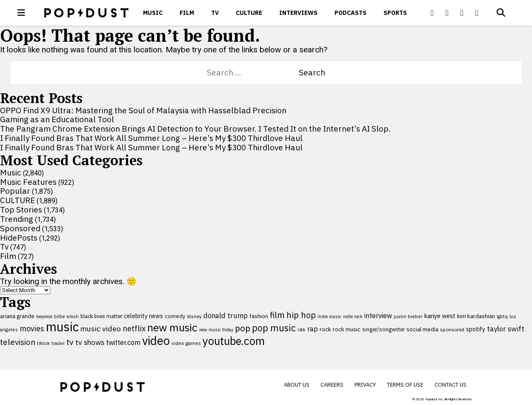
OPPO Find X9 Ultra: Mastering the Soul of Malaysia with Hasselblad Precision (143, 110)
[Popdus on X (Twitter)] (447, 13)
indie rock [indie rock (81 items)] (353, 316)
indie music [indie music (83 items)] (329, 316)
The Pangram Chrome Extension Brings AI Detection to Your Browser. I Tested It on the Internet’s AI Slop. (195, 129)
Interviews (298, 13)
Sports (395, 13)
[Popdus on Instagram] (477, 13)
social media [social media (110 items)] (422, 329)
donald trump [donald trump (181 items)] (226, 316)
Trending (17, 219)
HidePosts (19, 238)
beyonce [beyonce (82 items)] (44, 316)
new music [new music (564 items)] (172, 327)
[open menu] (21, 13)
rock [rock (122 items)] (325, 329)
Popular (15, 191)
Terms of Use (405, 385)
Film (187, 13)
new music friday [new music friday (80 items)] (216, 330)
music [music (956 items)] (62, 327)
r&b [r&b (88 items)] (302, 329)
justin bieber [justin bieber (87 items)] (408, 316)
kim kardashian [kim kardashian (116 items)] (476, 316)
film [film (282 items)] (277, 315)
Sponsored (20, 228)
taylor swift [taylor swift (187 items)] (506, 329)
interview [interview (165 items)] (378, 316)
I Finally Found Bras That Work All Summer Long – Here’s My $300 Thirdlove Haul (151, 138)
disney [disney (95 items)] (194, 316)
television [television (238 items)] (18, 342)
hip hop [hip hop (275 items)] (301, 315)
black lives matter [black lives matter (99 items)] (101, 316)
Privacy (365, 385)
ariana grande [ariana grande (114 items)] (17, 316)
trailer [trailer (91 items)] (58, 343)
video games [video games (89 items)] (186, 343)
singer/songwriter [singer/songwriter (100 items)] (383, 329)
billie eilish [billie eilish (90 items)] (66, 316)
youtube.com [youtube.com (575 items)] (234, 341)
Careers (332, 385)
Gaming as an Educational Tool (57, 119)
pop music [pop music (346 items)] (274, 328)
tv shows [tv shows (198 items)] (90, 342)
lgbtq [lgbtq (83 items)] (502, 316)
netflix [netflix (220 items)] (134, 328)
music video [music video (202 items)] (101, 329)
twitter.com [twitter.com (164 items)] (123, 342)
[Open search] (501, 13)
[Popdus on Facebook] (432, 13)
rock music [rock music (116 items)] (347, 329)
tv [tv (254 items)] (70, 342)
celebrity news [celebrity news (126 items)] (143, 316)
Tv (215, 13)
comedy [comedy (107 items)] (175, 316)
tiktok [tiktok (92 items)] (43, 343)
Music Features (28, 182)
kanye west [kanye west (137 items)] (440, 316)
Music (153, 13)
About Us (297, 385)
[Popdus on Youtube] (462, 13)
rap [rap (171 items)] (313, 329)
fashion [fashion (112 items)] (259, 316)
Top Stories (21, 210)
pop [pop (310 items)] (243, 328)
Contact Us (450, 385)
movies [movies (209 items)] (32, 329)
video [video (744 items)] (156, 341)
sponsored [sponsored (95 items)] (452, 329)
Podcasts (350, 13)
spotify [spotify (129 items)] (476, 329)
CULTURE (249, 13)
